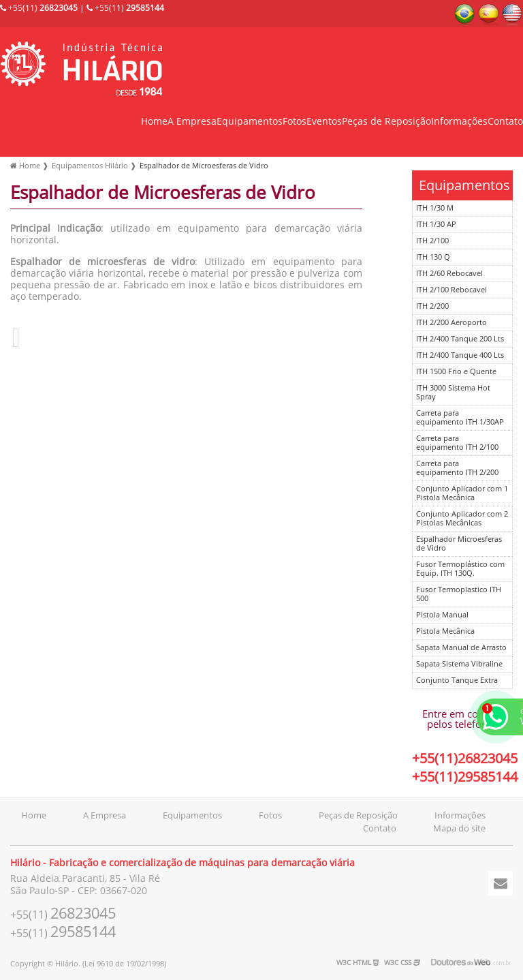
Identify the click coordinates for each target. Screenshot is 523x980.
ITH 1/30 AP (436, 225)
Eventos (324, 122)
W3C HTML (358, 963)
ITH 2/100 (432, 241)
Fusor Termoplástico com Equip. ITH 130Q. (460, 569)
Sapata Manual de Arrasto (461, 648)
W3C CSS (402, 963)
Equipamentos (250, 122)
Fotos (295, 122)
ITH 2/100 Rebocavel (451, 290)
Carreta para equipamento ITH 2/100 (457, 443)
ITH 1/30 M (435, 208)
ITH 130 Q (433, 257)
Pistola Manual (442, 615)
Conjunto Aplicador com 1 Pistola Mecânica (462, 493)
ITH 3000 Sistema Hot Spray (453, 393)
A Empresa (192, 122)
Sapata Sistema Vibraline (459, 664)
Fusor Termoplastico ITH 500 (459, 594)
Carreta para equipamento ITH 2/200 (457, 468)
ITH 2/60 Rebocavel (449, 274)
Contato (505, 122)
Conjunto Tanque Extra (457, 680)
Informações (459, 122)
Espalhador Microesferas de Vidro (459, 544)
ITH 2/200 (432, 306)
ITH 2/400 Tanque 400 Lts (460, 355)
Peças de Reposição (386, 122)
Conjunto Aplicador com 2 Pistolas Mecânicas (462, 519)
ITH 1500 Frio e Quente (456, 372)
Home (154, 122)
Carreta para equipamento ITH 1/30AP (460, 418)
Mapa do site (459, 829)
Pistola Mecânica (445, 631)
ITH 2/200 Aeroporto (451, 323)
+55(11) (39, 8)
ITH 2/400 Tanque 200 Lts (460, 339)
